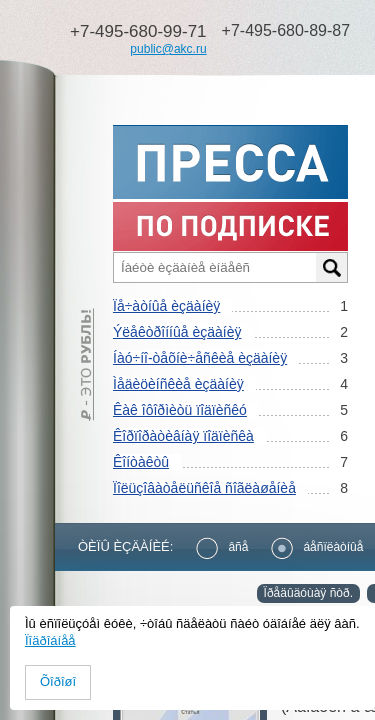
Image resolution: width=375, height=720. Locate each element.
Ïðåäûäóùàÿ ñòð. (308, 593)
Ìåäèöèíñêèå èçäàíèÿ (178, 384)
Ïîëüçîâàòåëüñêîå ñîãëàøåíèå (204, 488)
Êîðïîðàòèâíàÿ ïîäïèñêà (183, 436)
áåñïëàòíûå (317, 547)
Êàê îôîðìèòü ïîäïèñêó (180, 410)
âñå (222, 547)
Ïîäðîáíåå (50, 640)
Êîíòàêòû (141, 462)
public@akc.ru (168, 49)
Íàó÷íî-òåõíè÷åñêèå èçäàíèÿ (200, 358)
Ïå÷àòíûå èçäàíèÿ (166, 306)
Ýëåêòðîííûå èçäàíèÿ (177, 332)
